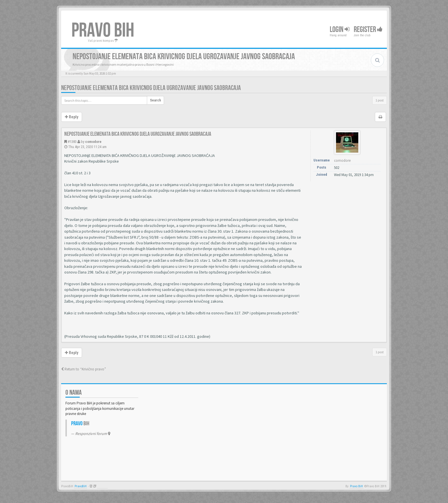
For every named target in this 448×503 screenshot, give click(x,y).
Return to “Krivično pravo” (84, 369)
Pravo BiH (356, 486)
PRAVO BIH (103, 31)
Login (340, 30)
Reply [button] (72, 117)
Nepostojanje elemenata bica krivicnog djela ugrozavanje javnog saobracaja (151, 88)
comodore (93, 142)
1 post (380, 100)
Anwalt (102, 486)
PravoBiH (81, 486)
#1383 (72, 142)
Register (368, 30)
